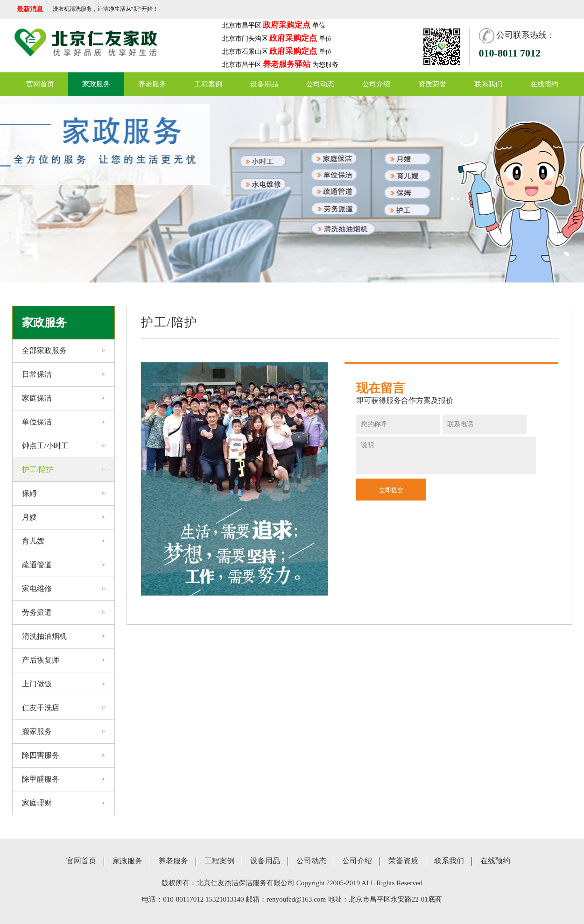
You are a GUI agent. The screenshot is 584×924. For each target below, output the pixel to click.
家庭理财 (63, 803)
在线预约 (544, 84)
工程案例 (208, 84)
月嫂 (63, 517)
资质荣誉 (432, 84)
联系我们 (488, 84)
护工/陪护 (63, 470)
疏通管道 (63, 565)
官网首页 (40, 84)
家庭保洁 (63, 398)
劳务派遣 (63, 613)
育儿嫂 (63, 541)
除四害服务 (63, 755)
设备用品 (264, 84)
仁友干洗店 (63, 708)
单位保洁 (63, 422)
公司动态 (320, 84)
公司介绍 (376, 84)
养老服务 (152, 84)
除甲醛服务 (63, 779)
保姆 (63, 494)
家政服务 (96, 84)
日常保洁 (63, 374)
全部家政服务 (63, 351)
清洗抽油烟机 (63, 636)
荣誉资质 (403, 861)
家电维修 (63, 589)
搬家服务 (63, 732)
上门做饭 (63, 684)
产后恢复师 (63, 660)
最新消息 (30, 9)
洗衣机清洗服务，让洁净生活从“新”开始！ (106, 9)
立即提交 (391, 490)
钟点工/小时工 (63, 446)
